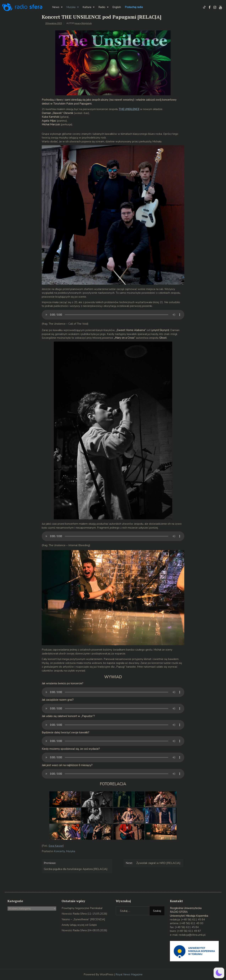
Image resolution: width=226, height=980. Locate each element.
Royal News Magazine (129, 974)
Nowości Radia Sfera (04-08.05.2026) (84, 930)
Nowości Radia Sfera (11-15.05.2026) (84, 914)
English (117, 7)
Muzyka (71, 7)
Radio (102, 7)
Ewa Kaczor (56, 846)
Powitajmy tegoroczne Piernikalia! (82, 908)
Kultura (87, 7)
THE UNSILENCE (129, 109)
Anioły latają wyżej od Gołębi (79, 925)
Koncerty (59, 851)
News (56, 7)
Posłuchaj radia (134, 7)
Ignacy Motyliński (83, 23)
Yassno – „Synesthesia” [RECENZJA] (83, 919)
